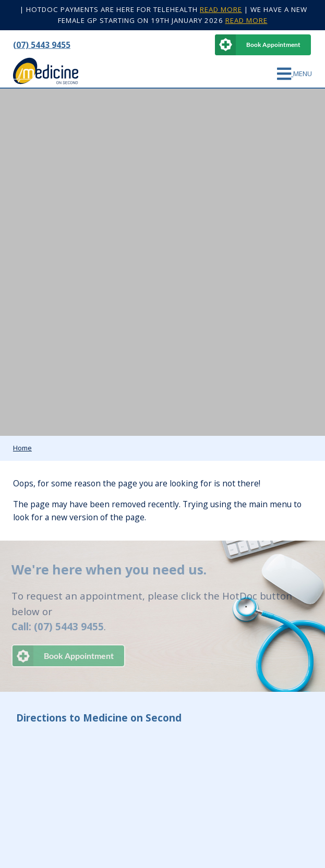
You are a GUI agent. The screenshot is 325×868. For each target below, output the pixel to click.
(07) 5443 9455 (42, 44)
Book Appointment (273, 45)
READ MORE (221, 9)
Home (22, 448)
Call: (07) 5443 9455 (56, 626)
